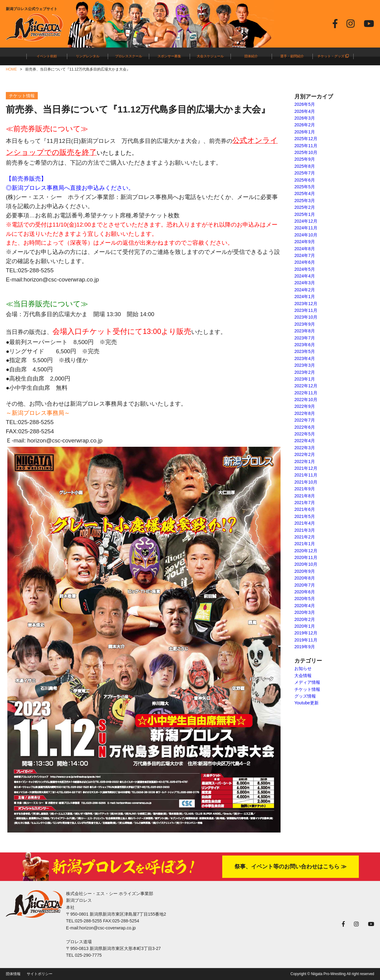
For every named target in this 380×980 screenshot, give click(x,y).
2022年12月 (306, 386)
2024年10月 (306, 235)
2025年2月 (305, 207)
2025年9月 (305, 159)
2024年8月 (305, 249)
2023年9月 (305, 324)
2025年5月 (305, 187)
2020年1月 (305, 626)
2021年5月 (305, 516)
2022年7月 (305, 420)
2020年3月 (305, 612)
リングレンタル (88, 56)
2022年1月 (305, 461)
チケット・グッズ (333, 56)
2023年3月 (305, 365)
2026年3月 (305, 118)
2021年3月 (305, 530)
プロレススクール (129, 56)
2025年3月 (305, 201)
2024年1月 (305, 297)
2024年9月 (305, 242)
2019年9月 (305, 647)
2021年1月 (305, 544)
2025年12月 (306, 139)
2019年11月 (306, 640)
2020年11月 (306, 557)
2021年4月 (305, 523)
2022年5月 (305, 434)
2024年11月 (306, 228)
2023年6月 (305, 345)
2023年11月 (306, 310)
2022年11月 (306, 393)
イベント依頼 (47, 56)
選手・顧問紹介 (292, 56)
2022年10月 (306, 400)
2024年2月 (305, 290)
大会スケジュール (210, 56)
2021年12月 (306, 468)
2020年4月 (305, 606)
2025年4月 (305, 193)
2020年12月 (306, 551)
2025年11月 (306, 146)
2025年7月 (305, 173)
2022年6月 (305, 427)
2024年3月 (305, 283)
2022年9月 (305, 406)
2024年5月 (305, 269)
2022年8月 (305, 413)
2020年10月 (306, 564)
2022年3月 (305, 448)
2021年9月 (305, 489)
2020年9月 (305, 571)
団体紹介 (251, 56)
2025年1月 (305, 214)
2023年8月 (305, 331)
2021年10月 (306, 482)
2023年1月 (305, 379)
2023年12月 (306, 304)
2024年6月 (305, 262)
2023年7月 (305, 338)
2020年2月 (305, 619)
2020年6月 (305, 592)
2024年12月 (306, 221)
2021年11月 (306, 475)
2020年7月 (305, 585)
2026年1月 (305, 132)
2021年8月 (305, 496)
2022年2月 (305, 454)
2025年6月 (305, 180)
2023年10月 (306, 317)
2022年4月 (305, 441)
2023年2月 (305, 372)
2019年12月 (306, 633)
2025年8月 (305, 166)
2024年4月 (305, 276)
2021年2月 (305, 537)
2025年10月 (306, 152)
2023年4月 (305, 358)
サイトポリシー (40, 974)
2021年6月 (305, 509)
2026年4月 (305, 111)
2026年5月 (305, 104)
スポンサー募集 (169, 56)
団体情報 (13, 974)
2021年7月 (305, 503)
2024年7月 (305, 255)
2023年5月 (305, 351)
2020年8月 (305, 578)
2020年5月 (305, 599)
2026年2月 (305, 125)
